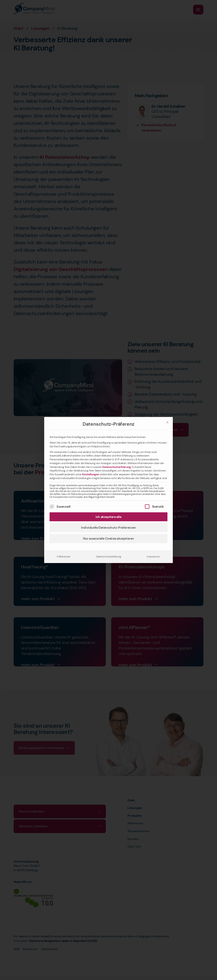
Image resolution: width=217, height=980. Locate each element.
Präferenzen (64, 557)
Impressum (153, 557)
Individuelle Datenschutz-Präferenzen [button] (108, 528)
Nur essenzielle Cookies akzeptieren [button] (108, 538)
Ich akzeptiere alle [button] (108, 517)
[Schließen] (167, 422)
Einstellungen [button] (91, 474)
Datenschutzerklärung (117, 467)
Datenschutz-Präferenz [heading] (108, 424)
